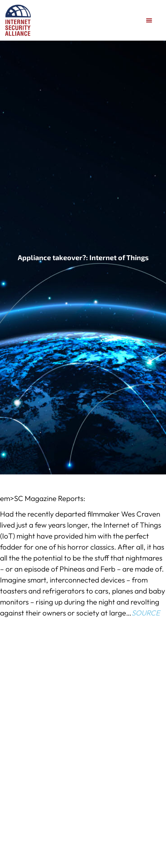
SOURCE (146, 613)
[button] (149, 20)
